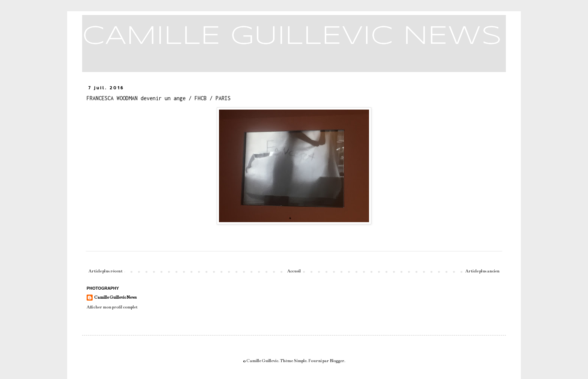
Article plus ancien (482, 271)
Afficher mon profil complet (112, 307)
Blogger (337, 361)
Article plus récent (106, 271)
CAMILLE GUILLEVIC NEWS (292, 37)
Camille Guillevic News (115, 297)
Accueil (294, 271)
